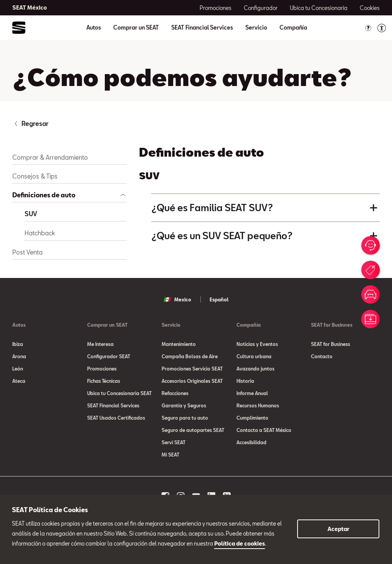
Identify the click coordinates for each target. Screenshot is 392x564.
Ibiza (18, 344)
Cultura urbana (254, 356)
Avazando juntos (256, 369)
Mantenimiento (179, 344)
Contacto (322, 356)
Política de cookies (240, 543)
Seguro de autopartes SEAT (193, 430)
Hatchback (40, 233)
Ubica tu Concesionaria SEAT (119, 393)
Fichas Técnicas (104, 381)
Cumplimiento (252, 418)
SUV (31, 214)
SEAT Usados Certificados (116, 418)
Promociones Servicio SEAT (192, 369)
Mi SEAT (170, 455)
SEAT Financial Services (202, 28)
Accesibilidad (251, 442)
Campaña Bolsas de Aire (190, 356)
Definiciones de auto (44, 195)
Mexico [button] (177, 299)
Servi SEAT (174, 442)
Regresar (35, 123)
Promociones (102, 369)
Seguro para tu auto (185, 418)
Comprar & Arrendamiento (50, 157)
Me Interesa (100, 344)
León (18, 369)
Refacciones (175, 393)
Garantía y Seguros (184, 405)
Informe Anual (252, 393)
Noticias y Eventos (257, 344)
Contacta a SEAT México (264, 430)
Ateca (19, 381)
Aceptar (338, 529)
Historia (245, 381)
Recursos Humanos (258, 405)
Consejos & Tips (35, 176)
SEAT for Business (331, 344)
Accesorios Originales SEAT (192, 381)
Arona (19, 356)
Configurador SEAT (109, 356)
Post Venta (27, 252)
